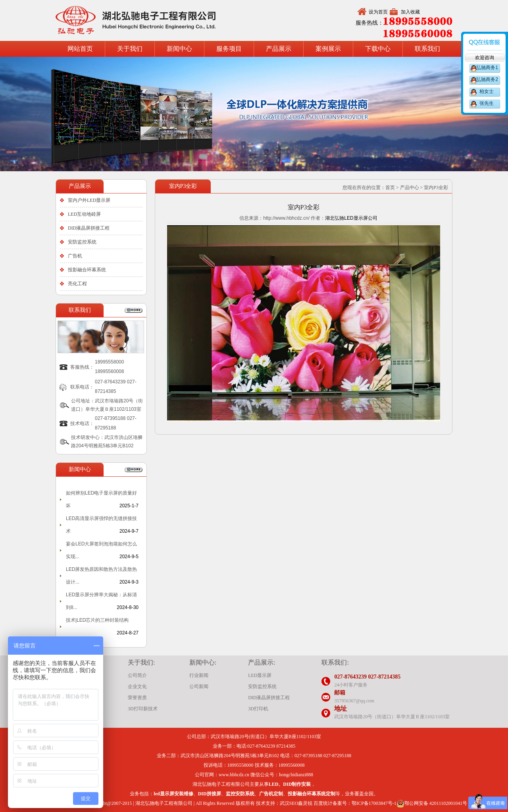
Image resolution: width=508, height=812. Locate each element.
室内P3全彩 (436, 188)
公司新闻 (199, 686)
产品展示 (279, 49)
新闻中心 (179, 49)
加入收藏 (410, 12)
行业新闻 (199, 675)
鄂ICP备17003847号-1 (374, 803)
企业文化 (137, 686)
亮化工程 (77, 284)
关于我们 (130, 49)
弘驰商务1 (487, 68)
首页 (390, 188)
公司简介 (137, 675)
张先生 (487, 103)
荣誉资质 (137, 698)
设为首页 (378, 12)
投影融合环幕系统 (87, 270)
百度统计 (323, 803)
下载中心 (378, 49)
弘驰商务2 (487, 79)
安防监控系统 (82, 242)
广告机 (75, 256)
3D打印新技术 (143, 709)
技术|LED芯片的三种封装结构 (97, 620)
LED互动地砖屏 (84, 214)
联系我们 (427, 49)
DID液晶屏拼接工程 (89, 228)
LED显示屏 (260, 675)
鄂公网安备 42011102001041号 (432, 803)
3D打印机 (258, 709)
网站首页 (80, 49)
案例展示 (328, 49)
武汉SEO (289, 803)
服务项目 (229, 49)
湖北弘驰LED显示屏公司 (351, 218)
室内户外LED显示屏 (89, 200)
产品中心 (410, 188)
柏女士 (487, 91)
